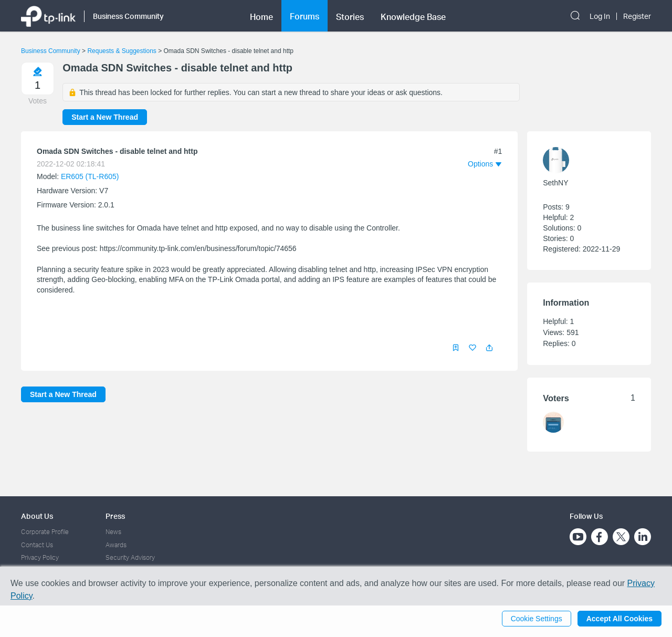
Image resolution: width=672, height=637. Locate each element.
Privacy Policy (40, 557)
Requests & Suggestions (122, 51)
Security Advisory (130, 557)
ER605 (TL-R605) (90, 176)
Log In (600, 16)
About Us (37, 516)
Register (637, 16)
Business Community (51, 51)
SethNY (555, 183)
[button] (489, 348)
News (113, 532)
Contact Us (37, 545)
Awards (116, 545)
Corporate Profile (45, 532)
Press (115, 516)
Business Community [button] (128, 16)
